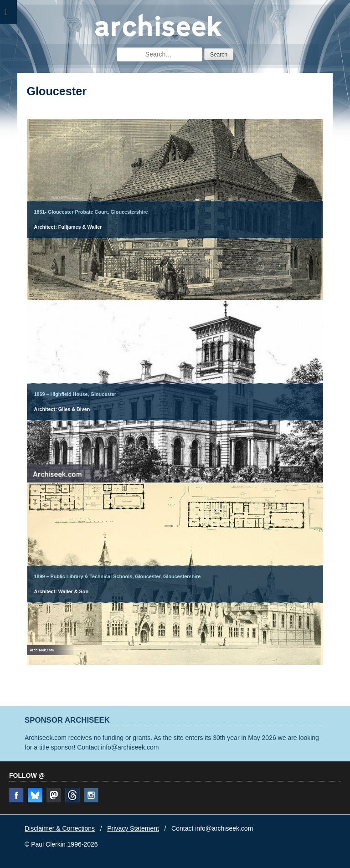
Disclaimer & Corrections (60, 828)
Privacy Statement (133, 828)
